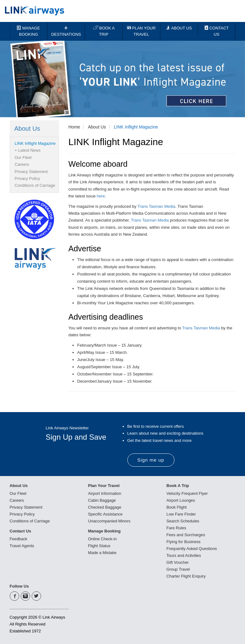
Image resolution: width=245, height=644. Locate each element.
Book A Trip (178, 486)
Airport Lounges (181, 500)
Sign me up (151, 460)
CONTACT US (216, 31)
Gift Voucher (178, 562)
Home (74, 127)
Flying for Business (184, 542)
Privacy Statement (31, 172)
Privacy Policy (27, 178)
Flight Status (99, 546)
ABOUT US (179, 28)
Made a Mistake (103, 553)
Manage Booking (104, 531)
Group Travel (178, 569)
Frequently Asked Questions (192, 549)
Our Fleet (23, 157)
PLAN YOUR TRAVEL (141, 31)
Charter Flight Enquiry (186, 576)
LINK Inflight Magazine (136, 127)
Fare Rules (177, 528)
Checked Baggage (105, 507)
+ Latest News (28, 150)
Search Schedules (183, 521)
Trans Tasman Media (156, 206)
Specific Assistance (106, 514)
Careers (22, 164)
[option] (122, 79)
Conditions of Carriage (35, 185)
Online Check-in (103, 539)
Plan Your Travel (104, 486)
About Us (97, 127)
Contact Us (21, 531)
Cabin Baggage (102, 500)
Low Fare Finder (181, 514)
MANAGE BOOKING (28, 31)
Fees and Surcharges (186, 535)
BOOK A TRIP (104, 31)
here (101, 196)
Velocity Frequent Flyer (187, 493)
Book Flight (177, 507)
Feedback (19, 539)
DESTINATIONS (66, 31)
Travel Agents (22, 546)
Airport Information (105, 493)
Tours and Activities (184, 555)
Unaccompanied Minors (110, 521)
